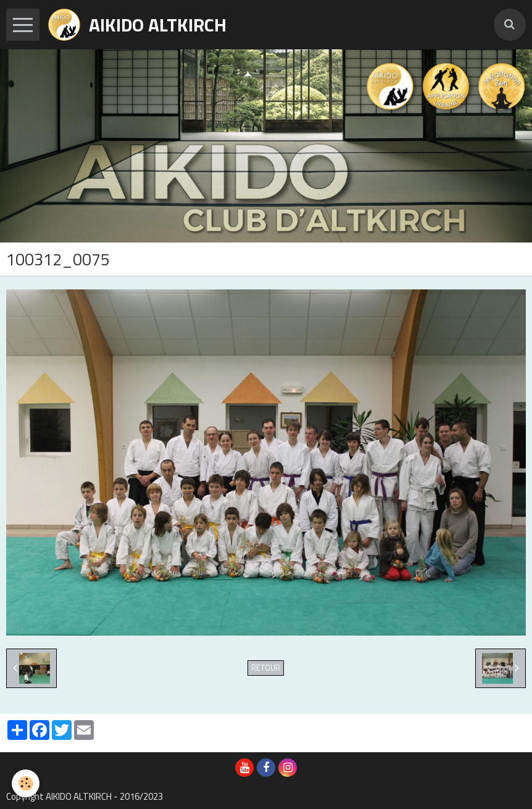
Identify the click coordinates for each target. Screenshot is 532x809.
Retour (266, 668)
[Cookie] (26, 783)
